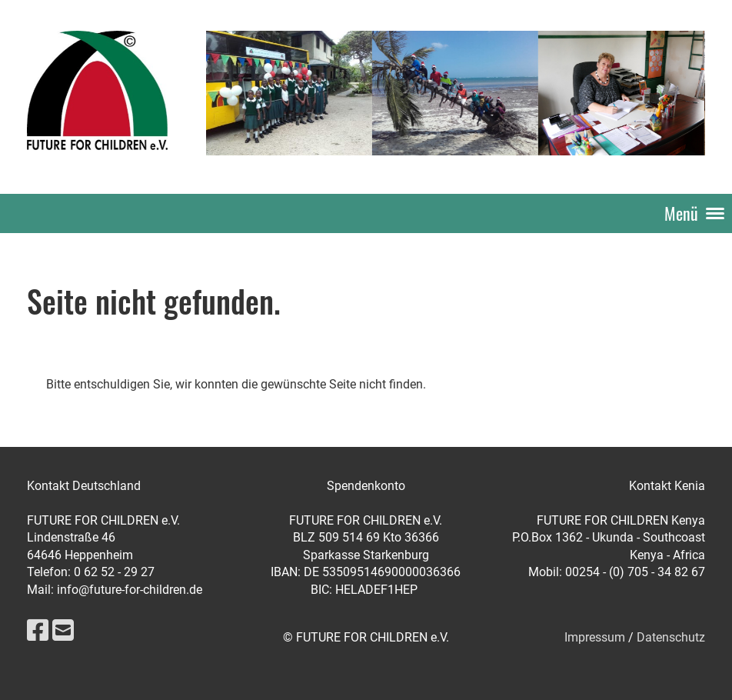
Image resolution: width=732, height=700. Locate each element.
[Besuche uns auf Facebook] (38, 631)
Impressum (595, 637)
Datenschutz (671, 637)
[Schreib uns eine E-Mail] (63, 631)
